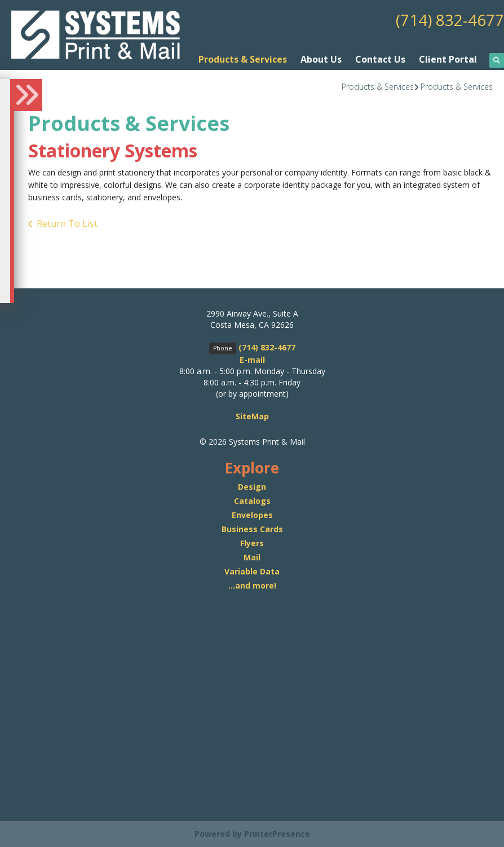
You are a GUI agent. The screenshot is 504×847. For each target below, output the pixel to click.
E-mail (252, 360)
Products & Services (243, 59)
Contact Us (380, 59)
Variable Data (252, 571)
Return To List (67, 223)
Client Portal (448, 59)
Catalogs (252, 501)
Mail (252, 557)
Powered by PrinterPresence (252, 834)
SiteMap (252, 416)
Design (252, 487)
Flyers (252, 543)
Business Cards (252, 529)
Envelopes (252, 515)
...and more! (252, 585)
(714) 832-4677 (450, 20)
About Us (321, 59)
